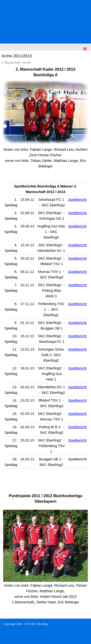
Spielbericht (78, 200)
